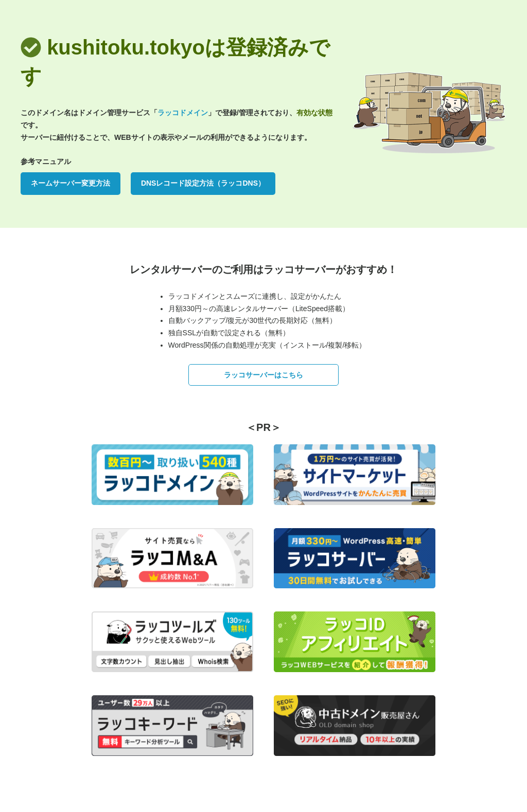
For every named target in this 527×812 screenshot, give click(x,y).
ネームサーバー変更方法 (71, 183)
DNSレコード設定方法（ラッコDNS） (203, 183)
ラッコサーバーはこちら (263, 375)
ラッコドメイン (183, 113)
